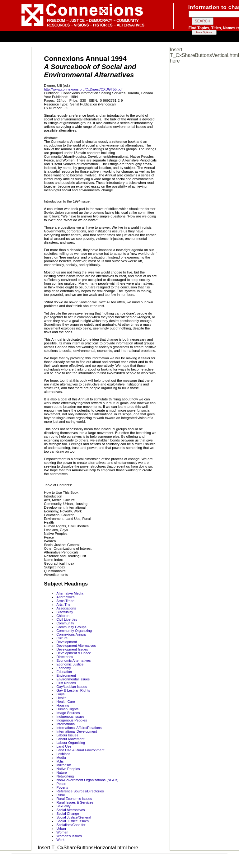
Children (63, 616)
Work (60, 840)
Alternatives (65, 597)
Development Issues (72, 649)
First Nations (66, 683)
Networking (65, 776)
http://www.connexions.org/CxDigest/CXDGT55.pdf (83, 89)
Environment (66, 675)
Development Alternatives (76, 646)
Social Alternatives (70, 810)
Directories (65, 657)
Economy (64, 668)
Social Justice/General (74, 817)
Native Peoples (68, 769)
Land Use (64, 746)
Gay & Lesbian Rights (73, 690)
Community (65, 623)
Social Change (68, 814)
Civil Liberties (67, 619)
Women (62, 832)
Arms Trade (65, 601)
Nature (62, 772)
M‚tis (60, 761)
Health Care (66, 702)
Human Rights (67, 709)
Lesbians (63, 754)
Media (61, 758)
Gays (60, 694)
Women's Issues (69, 836)
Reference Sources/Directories (80, 791)
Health (61, 698)
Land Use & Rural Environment (80, 750)
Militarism (64, 765)
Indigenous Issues (70, 716)
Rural (61, 795)
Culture (62, 638)
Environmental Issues (73, 679)
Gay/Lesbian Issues (72, 687)
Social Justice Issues (73, 821)
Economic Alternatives (73, 660)
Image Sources (68, 713)
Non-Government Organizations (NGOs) (87, 780)
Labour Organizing (71, 743)
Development (67, 642)
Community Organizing (74, 631)
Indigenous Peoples (72, 720)
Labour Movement (70, 739)
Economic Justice (70, 664)
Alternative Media (70, 593)
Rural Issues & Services (75, 802)
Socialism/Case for (71, 825)
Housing (63, 705)
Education (64, 672)
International (66, 724)
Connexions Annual (71, 634)
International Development (77, 731)
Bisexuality (65, 612)
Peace (61, 784)
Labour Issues (67, 735)
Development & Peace (74, 653)
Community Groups (71, 627)
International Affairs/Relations (79, 728)
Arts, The (63, 604)
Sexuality (63, 806)
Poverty (62, 787)
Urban (61, 828)
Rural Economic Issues (74, 799)
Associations (66, 608)
